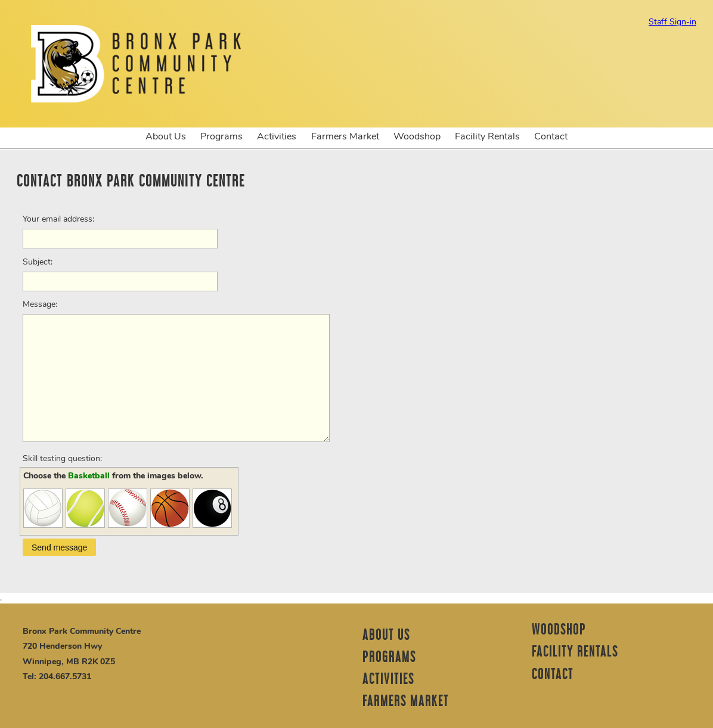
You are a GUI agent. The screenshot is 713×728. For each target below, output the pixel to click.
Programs (221, 136)
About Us (166, 136)
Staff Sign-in (672, 22)
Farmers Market (345, 136)
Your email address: (58, 219)
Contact (551, 136)
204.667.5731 (65, 676)
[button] (59, 547)
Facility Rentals (487, 136)
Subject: (38, 262)
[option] (356, 149)
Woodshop (417, 136)
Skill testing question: (62, 459)
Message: (40, 304)
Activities (277, 136)
